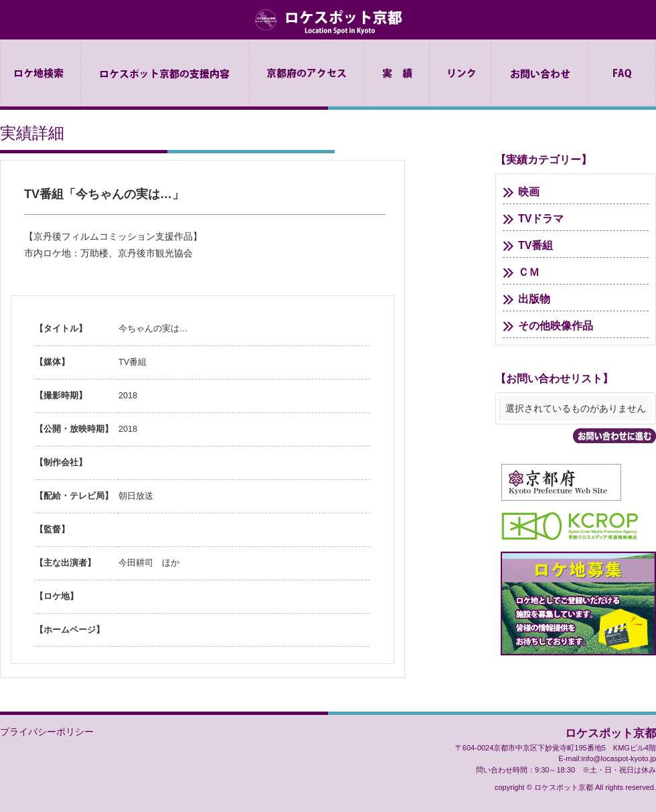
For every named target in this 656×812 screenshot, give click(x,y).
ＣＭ (529, 272)
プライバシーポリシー (47, 732)
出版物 (534, 299)
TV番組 (536, 245)
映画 (529, 192)
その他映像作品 (556, 326)
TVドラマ (541, 219)
